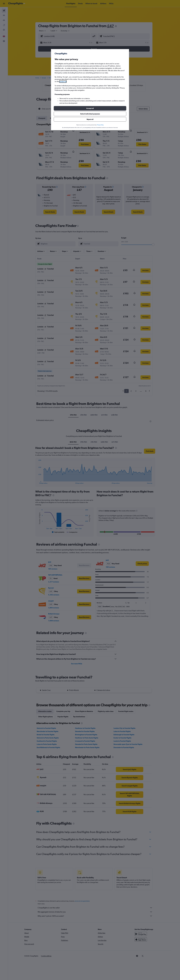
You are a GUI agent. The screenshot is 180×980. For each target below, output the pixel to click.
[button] (90, 108)
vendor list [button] (63, 81)
